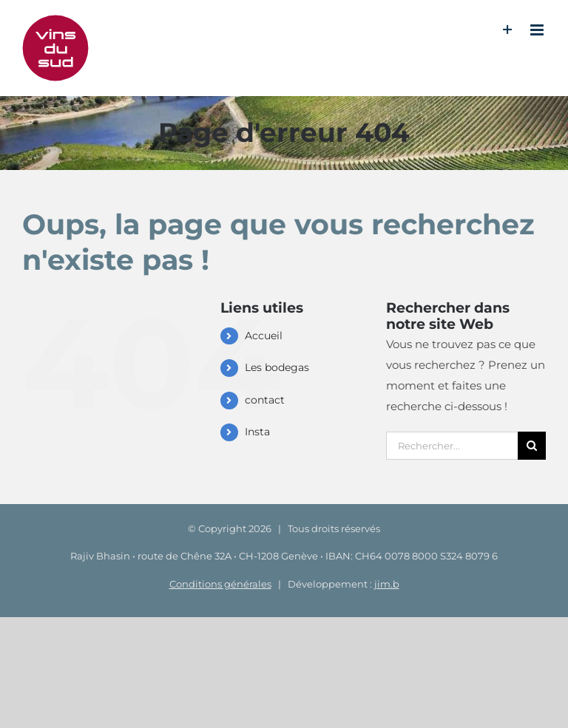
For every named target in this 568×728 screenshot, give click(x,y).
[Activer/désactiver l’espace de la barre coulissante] (508, 30)
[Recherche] (532, 446)
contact (265, 400)
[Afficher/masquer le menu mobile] (538, 30)
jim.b (387, 584)
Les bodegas (277, 367)
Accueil (264, 336)
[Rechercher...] (452, 446)
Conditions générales (220, 584)
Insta (257, 432)
